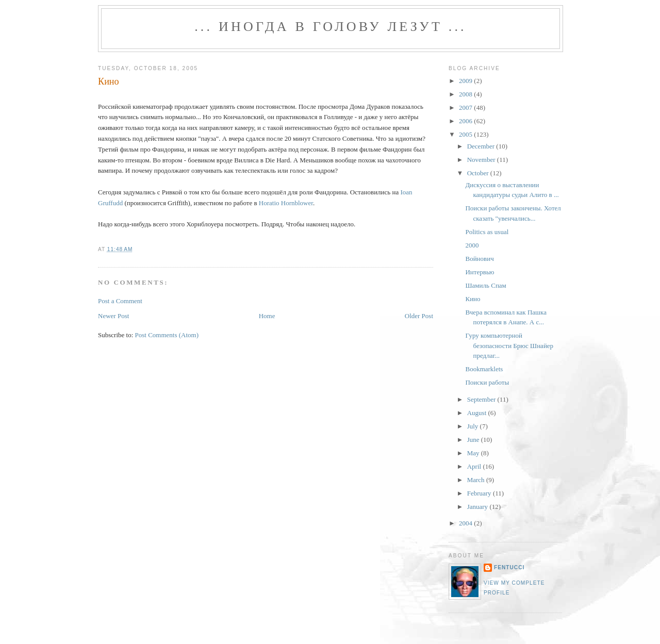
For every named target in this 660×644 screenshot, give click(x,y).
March (477, 480)
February (480, 493)
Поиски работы (487, 382)
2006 (466, 121)
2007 (466, 108)
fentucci (509, 567)
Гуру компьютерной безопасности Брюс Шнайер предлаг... (509, 345)
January (478, 507)
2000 (472, 245)
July (474, 426)
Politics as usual (487, 232)
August (478, 413)
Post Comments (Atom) (167, 335)
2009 (466, 81)
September (482, 399)
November (482, 160)
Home (267, 316)
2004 (466, 523)
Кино (109, 81)
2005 (466, 134)
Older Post (419, 316)
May (474, 453)
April (475, 466)
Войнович (479, 259)
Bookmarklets (484, 369)
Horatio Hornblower (286, 203)
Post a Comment (120, 301)
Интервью (480, 272)
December (482, 146)
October (479, 173)
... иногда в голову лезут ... (331, 27)
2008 (466, 94)
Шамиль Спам (485, 285)
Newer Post (113, 316)
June (474, 440)
